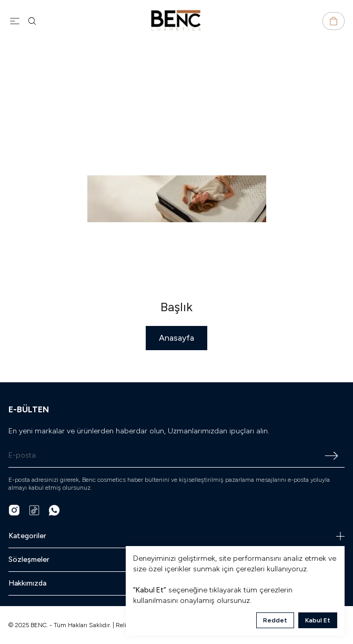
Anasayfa (176, 338)
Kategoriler (176, 536)
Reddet (275, 620)
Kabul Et (318, 620)
